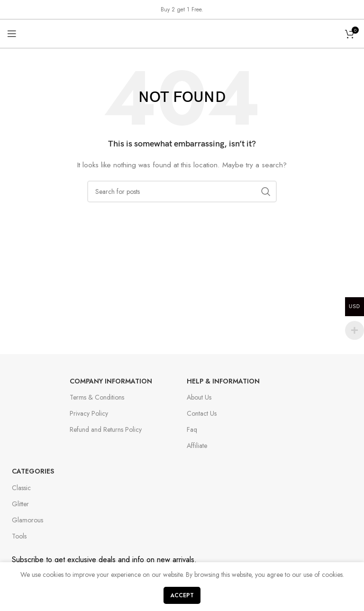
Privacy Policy (89, 413)
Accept (182, 595)
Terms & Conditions (97, 397)
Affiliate (197, 446)
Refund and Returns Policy (106, 429)
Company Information (111, 381)
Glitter (20, 504)
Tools (19, 536)
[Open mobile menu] (12, 34)
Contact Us (202, 413)
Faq (192, 429)
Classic (21, 488)
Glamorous (27, 520)
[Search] (182, 192)
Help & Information (223, 381)
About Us (199, 397)
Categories (33, 471)
